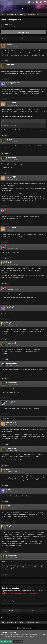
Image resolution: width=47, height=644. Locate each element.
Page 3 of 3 (23, 38)
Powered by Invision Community (23, 629)
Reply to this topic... (10, 601)
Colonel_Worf (11, 402)
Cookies (34, 627)
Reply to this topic (24, 32)
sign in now (36, 590)
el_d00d (9, 490)
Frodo (8, 470)
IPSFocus (20, 627)
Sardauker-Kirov (11, 363)
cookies (11, 634)
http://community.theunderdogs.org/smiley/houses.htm (17, 117)
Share (11, 610)
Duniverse (13, 26)
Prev (6, 38)
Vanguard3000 (11, 103)
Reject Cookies (18, 641)
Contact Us (28, 627)
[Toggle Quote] (4, 121)
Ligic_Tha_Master (12, 307)
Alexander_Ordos (7, 25)
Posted (12, 47)
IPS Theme (14, 627)
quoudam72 (10, 45)
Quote (6, 61)
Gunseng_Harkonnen (13, 83)
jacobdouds (10, 65)
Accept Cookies (6, 641)
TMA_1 (8, 262)
